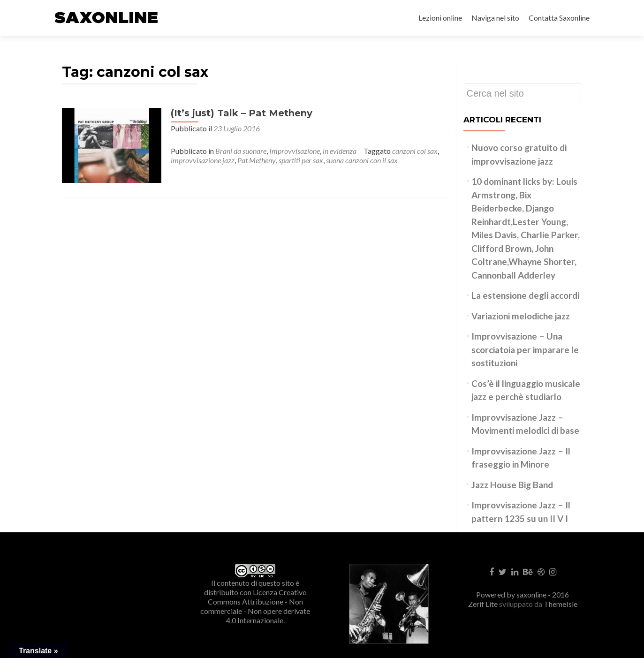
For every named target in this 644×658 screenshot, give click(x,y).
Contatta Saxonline (559, 18)
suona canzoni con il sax (356, 160)
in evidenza (334, 151)
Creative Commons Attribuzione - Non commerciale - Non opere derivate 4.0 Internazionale (255, 606)
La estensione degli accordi (525, 295)
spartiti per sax (295, 160)
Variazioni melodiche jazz (521, 316)
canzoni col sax (409, 151)
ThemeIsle (561, 604)
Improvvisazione (289, 151)
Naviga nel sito (495, 18)
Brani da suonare (235, 151)
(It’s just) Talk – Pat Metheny (236, 113)
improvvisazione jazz (197, 160)
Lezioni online (440, 18)
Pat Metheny (251, 160)
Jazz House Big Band (512, 485)
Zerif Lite (484, 604)
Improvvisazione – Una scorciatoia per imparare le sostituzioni (525, 349)
